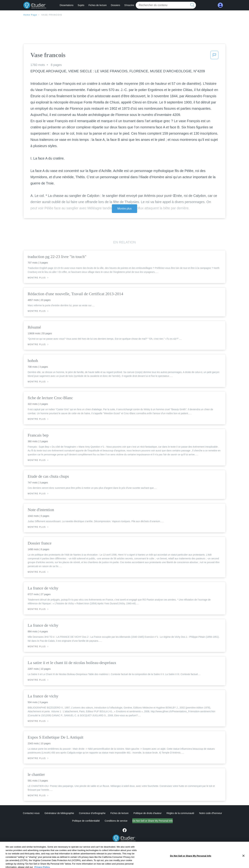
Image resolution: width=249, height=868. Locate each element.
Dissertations (67, 5)
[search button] (192, 5)
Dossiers (116, 5)
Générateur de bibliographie (59, 813)
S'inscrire (129, 5)
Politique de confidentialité (86, 821)
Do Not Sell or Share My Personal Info (153, 821)
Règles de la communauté (180, 813)
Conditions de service (116, 821)
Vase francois (52, 15)
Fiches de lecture (98, 5)
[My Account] (220, 5)
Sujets (81, 5)
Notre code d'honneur (210, 813)
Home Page (30, 15)
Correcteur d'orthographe (92, 813)
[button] (214, 56)
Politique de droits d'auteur (148, 813)
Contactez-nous (31, 813)
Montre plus (125, 209)
